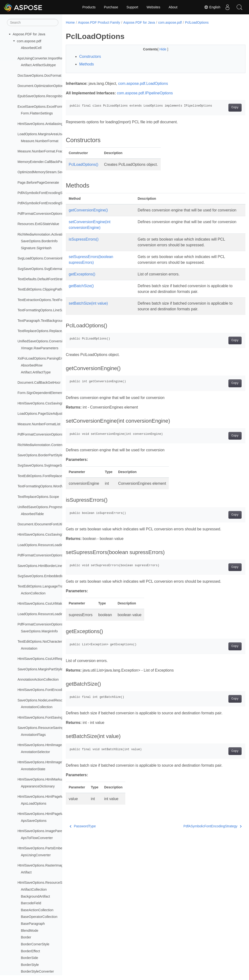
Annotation (29, 648)
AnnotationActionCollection (38, 679)
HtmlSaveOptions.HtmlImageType (43, 762)
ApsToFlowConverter (37, 838)
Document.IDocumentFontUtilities (43, 524)
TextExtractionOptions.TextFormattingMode (50, 300)
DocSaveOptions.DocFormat (39, 75)
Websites (153, 7)
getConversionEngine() (88, 210)
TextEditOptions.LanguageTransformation (49, 586)
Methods (86, 64)
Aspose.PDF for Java (29, 34)
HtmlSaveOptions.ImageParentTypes (46, 831)
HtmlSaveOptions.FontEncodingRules (46, 690)
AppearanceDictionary (38, 786)
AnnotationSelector (35, 752)
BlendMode (30, 931)
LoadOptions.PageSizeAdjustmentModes (49, 414)
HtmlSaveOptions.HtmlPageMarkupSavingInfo (53, 797)
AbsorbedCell (31, 48)
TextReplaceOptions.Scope (38, 497)
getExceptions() (82, 280)
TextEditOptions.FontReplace (40, 476)
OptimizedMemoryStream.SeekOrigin (46, 172)
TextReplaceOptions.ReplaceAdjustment (48, 331)
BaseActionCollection (37, 910)
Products (89, 7)
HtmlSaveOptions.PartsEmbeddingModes (49, 848)
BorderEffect (30, 951)
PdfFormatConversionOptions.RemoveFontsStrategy (58, 555)
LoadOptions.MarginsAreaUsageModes (48, 134)
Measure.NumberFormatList (39, 424)
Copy (222, 108)
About (173, 7)
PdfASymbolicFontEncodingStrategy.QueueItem (54, 193)
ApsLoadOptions (33, 803)
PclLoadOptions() (83, 164)
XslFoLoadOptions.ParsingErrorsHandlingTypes (54, 358)
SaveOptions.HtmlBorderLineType (44, 566)
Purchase (111, 7)
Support (132, 7)
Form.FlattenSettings (37, 113)
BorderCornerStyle (35, 944)
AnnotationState (33, 769)
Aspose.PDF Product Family (99, 22)
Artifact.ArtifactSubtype (38, 65)
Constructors (90, 57)
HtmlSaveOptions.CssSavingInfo (42, 403)
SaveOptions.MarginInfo (39, 631)
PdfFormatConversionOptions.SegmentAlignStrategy (58, 624)
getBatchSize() (81, 292)
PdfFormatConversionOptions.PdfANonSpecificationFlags (61, 214)
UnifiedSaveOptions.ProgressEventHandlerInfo (53, 507)
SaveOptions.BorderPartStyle (40, 455)
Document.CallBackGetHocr (39, 382)
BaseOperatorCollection (39, 917)
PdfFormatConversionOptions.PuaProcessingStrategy (59, 434)
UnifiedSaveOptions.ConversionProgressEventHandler (59, 341)
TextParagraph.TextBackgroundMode (46, 321)
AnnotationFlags (33, 735)
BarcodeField (31, 903)
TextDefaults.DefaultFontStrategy (43, 279)
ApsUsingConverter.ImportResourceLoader (50, 58)
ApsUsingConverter (36, 855)
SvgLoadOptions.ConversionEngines (46, 258)
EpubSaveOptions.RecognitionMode (45, 96)
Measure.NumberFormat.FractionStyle (47, 151)
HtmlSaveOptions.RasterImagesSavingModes (53, 865)
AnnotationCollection (37, 707)
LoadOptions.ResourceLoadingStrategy (48, 614)
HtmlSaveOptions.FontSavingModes (45, 717)
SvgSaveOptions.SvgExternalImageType (49, 269)
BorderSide (29, 958)
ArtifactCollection (34, 889)
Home (70, 22)
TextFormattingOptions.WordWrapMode (48, 486)
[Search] (33, 22)
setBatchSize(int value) (88, 309)
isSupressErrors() (83, 245)
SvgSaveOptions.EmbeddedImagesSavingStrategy (56, 576)
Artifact (26, 872)
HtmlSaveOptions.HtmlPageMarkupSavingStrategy (56, 814)
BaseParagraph (33, 924)
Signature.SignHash (36, 248)
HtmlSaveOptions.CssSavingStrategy (46, 534)
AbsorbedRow (32, 365)
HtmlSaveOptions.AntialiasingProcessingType (52, 124)
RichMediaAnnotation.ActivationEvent (46, 234)
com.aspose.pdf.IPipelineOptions (145, 93)
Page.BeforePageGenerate (38, 183)
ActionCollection (33, 593)
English (212, 7)
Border (26, 937)
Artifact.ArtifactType (36, 372)
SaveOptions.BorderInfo (39, 241)
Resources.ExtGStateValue (38, 224)
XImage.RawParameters (40, 348)
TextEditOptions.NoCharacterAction (44, 641)
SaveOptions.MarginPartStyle (40, 669)
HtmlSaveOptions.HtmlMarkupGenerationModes (54, 779)
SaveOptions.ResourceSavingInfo (43, 728)
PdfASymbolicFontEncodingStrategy (200, 832)
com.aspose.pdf (29, 41)
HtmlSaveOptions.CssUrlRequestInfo (46, 659)
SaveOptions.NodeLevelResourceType (47, 700)
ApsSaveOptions (34, 821)
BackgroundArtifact (35, 896)
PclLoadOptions (197, 22)
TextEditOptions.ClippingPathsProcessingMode (53, 289)
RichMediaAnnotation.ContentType (44, 445)
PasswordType (83, 832)
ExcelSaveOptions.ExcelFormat (42, 107)
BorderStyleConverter (37, 971)
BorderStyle (30, 965)
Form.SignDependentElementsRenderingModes (54, 393)
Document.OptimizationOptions (41, 86)
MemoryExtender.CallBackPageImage (47, 162)
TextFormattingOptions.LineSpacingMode (49, 310)
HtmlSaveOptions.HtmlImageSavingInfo (48, 745)
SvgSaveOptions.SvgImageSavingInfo (47, 465)
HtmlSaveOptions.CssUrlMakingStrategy (48, 603)
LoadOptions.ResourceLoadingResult (46, 545)
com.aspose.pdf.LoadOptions (143, 83)
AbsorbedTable (32, 514)
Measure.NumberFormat (40, 141)
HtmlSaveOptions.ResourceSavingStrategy (50, 883)
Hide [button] (157, 49)
